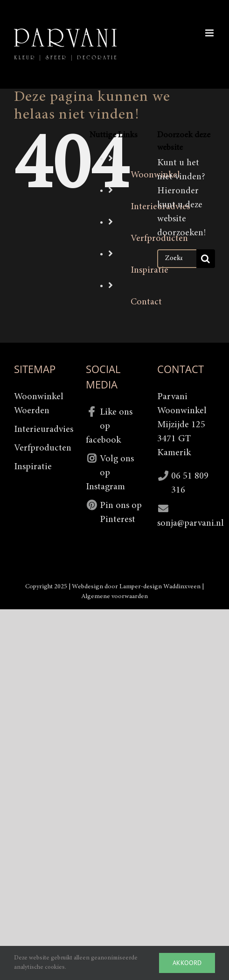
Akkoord (187, 963)
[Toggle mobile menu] (210, 33)
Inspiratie (149, 270)
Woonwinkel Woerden (39, 404)
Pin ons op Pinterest (121, 513)
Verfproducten (43, 448)
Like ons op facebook (109, 426)
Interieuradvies (43, 430)
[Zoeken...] (177, 259)
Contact (146, 302)
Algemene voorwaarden (114, 597)
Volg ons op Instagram (110, 473)
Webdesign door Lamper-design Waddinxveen (136, 587)
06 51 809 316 (190, 483)
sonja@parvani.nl (186, 523)
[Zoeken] (206, 259)
